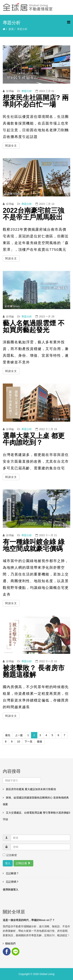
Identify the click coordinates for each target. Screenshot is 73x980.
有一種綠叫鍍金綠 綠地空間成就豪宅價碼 (34, 545)
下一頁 (28, 742)
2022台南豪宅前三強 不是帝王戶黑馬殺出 (33, 214)
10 (19, 742)
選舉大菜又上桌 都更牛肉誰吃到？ (34, 439)
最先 (8, 735)
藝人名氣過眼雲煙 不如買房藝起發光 (34, 326)
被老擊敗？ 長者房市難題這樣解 (34, 671)
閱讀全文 (11, 146)
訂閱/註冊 (23, 863)
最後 (40, 742)
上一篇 (19, 735)
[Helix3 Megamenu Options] (69, 22)
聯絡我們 (10, 944)
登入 (8, 863)
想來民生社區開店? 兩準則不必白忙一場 (36, 101)
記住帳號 (10, 855)
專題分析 (27, 91)
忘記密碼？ (12, 882)
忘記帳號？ (12, 873)
